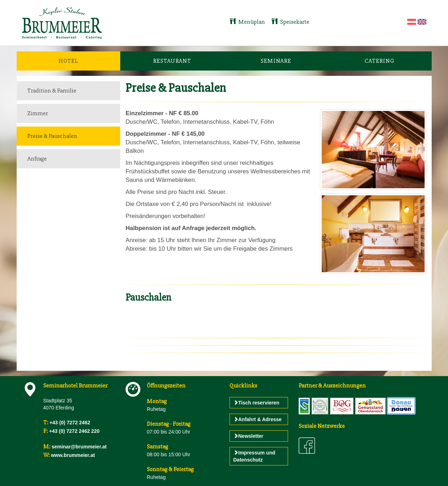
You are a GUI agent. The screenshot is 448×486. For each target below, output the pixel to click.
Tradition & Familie (52, 91)
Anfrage (37, 159)
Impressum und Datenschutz (254, 456)
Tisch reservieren (256, 403)
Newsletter (248, 436)
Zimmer (38, 113)
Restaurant (172, 61)
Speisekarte (290, 22)
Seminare (276, 61)
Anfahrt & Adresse (258, 419)
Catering (380, 61)
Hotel (68, 61)
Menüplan (248, 22)
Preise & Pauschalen (52, 136)
